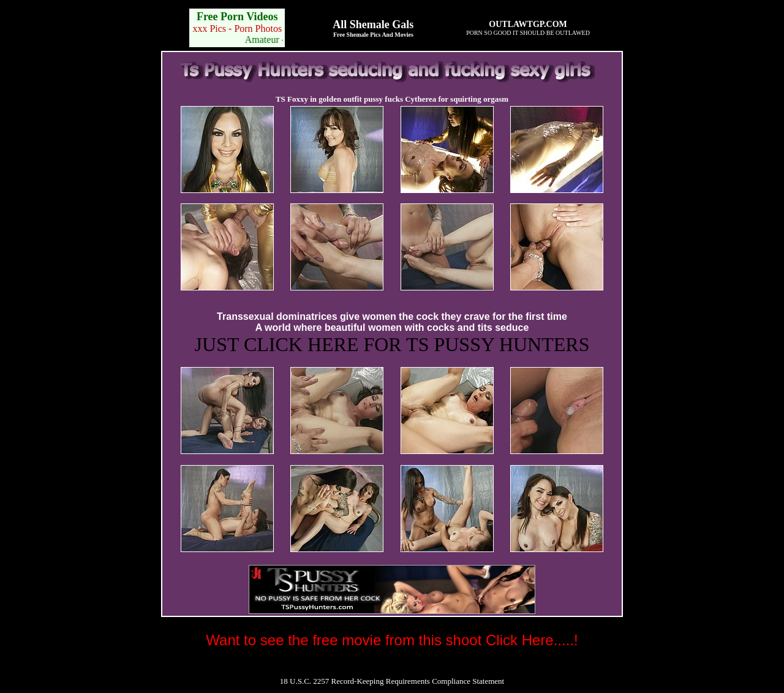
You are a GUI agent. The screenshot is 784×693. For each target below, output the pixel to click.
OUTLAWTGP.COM (528, 24)
